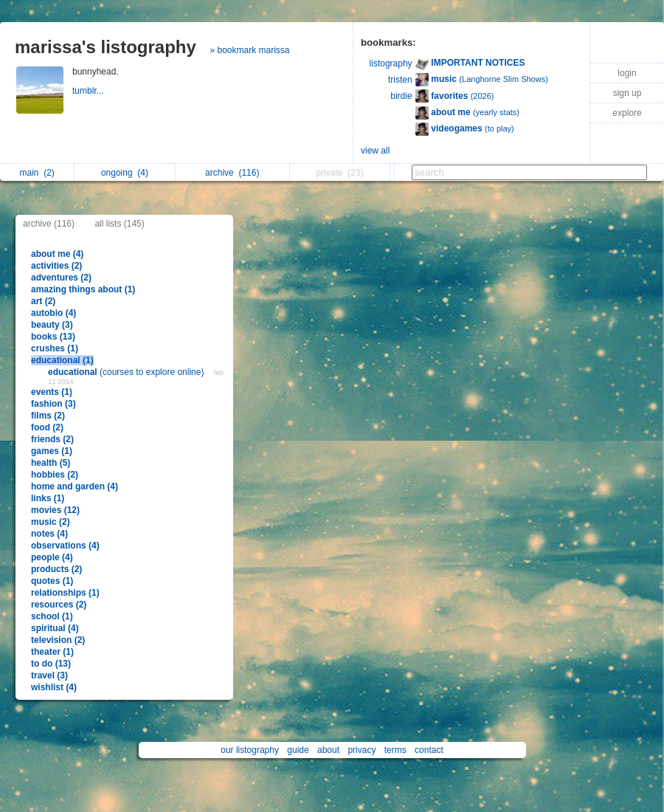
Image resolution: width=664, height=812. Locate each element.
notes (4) (49, 534)
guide (298, 750)
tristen (400, 80)
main (37, 173)
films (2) (48, 416)
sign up (627, 93)
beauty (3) (52, 325)
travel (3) (49, 675)
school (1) (52, 616)
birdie (401, 96)
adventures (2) (61, 278)
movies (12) (55, 510)
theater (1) (52, 652)
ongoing (125, 173)
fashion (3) (53, 404)
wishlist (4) (54, 687)
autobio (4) (53, 313)
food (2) (47, 427)
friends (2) (52, 439)
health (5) (51, 463)
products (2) (56, 569)
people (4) (52, 557)
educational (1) (62, 360)
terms (395, 750)
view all (375, 151)
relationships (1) (65, 593)
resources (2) (59, 605)
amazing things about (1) (83, 289)
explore (627, 113)
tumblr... (89, 91)
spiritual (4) (55, 628)
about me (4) (57, 254)
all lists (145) (119, 224)
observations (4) (65, 546)
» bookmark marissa (249, 50)
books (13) (53, 337)
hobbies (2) (55, 475)
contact (429, 750)
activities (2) (56, 266)
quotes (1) (52, 581)
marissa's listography (106, 47)
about (328, 750)
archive (232, 173)
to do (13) (51, 664)
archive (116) (49, 224)
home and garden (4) (75, 486)
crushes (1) (55, 348)
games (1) (52, 451)
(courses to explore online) (127, 372)
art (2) (43, 301)
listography (391, 63)
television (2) (58, 640)
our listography (250, 750)
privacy (362, 750)
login (627, 73)
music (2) (51, 522)
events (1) (52, 392)
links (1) (48, 498)
